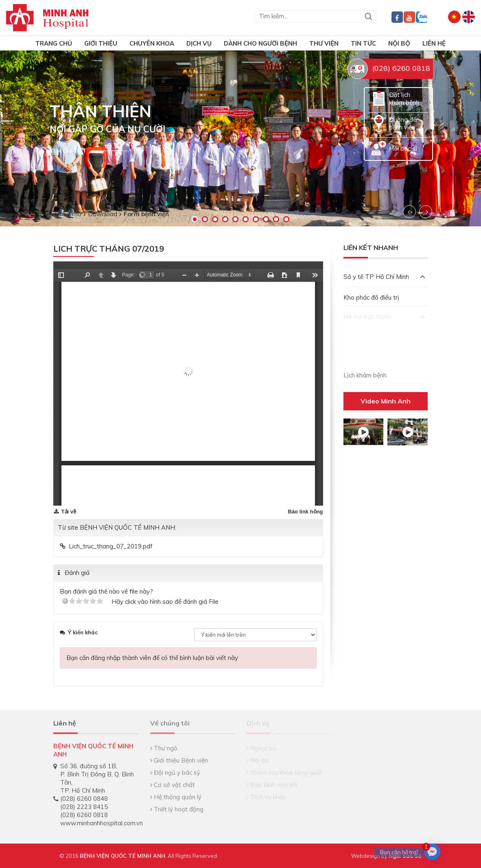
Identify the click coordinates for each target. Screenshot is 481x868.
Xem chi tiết (68, 151)
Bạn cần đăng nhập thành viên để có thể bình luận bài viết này (152, 658)
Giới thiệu (101, 43)
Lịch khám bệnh (365, 375)
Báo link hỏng (306, 512)
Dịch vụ (199, 43)
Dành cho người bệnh (260, 43)
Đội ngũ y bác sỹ (175, 773)
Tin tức (363, 43)
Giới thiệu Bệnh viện (179, 760)
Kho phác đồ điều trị (371, 297)
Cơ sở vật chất (173, 785)
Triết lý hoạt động (177, 809)
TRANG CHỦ (54, 43)
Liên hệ (434, 43)
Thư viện (324, 43)
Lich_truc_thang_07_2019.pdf (111, 546)
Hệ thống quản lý (176, 797)
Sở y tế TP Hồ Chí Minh (385, 277)
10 (286, 219)
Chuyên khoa (152, 43)
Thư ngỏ (164, 748)
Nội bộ (399, 43)
